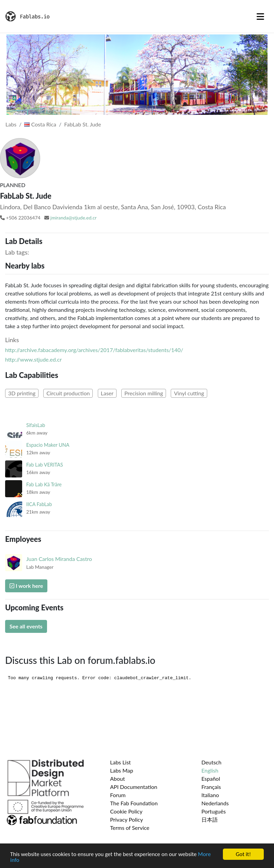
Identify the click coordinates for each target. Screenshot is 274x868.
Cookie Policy (126, 811)
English (210, 770)
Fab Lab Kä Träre (44, 484)
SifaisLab (36, 425)
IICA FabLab (39, 504)
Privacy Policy (127, 819)
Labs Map (122, 770)
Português (214, 811)
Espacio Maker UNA (48, 445)
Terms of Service (130, 828)
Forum (118, 795)
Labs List (120, 762)
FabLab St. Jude (82, 124)
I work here (26, 586)
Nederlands (215, 803)
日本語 (210, 819)
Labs (11, 124)
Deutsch (211, 762)
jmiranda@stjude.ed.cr (74, 218)
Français (211, 787)
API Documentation (134, 787)
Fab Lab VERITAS (45, 465)
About (118, 779)
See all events (26, 626)
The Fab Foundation (134, 803)
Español (211, 779)
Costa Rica (40, 124)
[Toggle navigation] (260, 16)
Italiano (210, 795)
